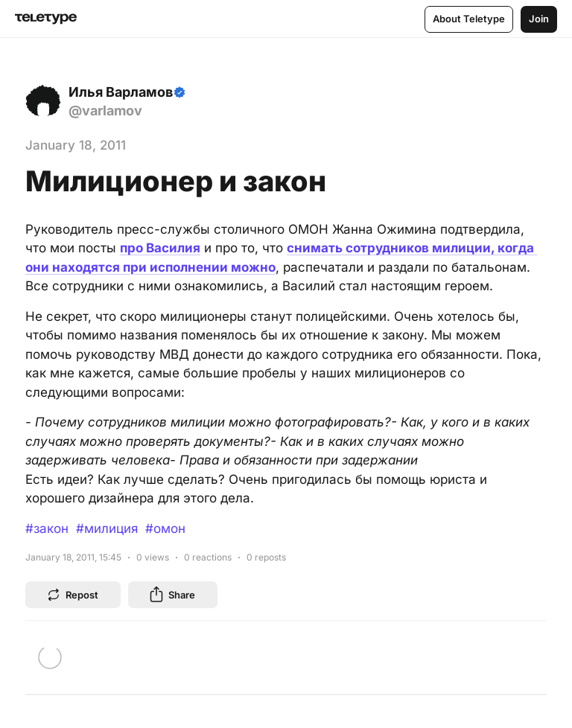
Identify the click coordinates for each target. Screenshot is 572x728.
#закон (47, 529)
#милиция (107, 529)
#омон (165, 529)
